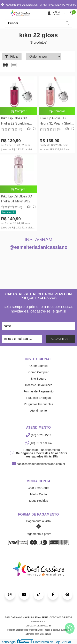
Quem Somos (39, 366)
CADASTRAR (60, 339)
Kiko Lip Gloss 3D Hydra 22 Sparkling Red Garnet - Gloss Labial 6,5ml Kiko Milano (15, 121)
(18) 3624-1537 (38, 435)
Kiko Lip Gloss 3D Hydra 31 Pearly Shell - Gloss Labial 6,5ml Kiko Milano (57, 121)
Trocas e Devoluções (38, 385)
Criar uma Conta (39, 488)
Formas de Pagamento (38, 391)
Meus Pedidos (38, 501)
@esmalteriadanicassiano (39, 247)
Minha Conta (39, 494)
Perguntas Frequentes (38, 404)
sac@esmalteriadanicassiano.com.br (38, 464)
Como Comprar (38, 372)
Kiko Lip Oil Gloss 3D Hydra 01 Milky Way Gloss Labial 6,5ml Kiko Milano (18, 199)
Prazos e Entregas (38, 398)
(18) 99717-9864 (39, 443)
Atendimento (38, 411)
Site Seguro (38, 379)
